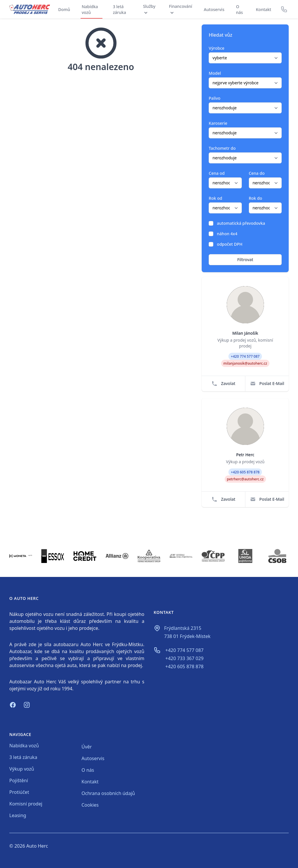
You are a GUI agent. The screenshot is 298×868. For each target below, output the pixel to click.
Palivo (214, 98)
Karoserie (218, 123)
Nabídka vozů (90, 9)
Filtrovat (245, 260)
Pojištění (19, 780)
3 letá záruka (119, 9)
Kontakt (264, 9)
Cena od (217, 173)
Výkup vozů (22, 769)
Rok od (215, 198)
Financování (181, 9)
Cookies (90, 805)
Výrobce (217, 48)
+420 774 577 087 (184, 650)
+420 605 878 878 (184, 666)
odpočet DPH (230, 244)
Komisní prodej (26, 804)
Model (215, 73)
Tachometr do (222, 148)
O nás (240, 9)
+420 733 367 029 (184, 658)
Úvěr (87, 747)
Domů (64, 9)
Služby (149, 9)
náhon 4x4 (227, 234)
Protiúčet (19, 792)
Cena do (257, 173)
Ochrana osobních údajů (108, 793)
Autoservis (214, 9)
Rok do (256, 198)
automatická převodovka (241, 223)
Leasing (18, 815)
